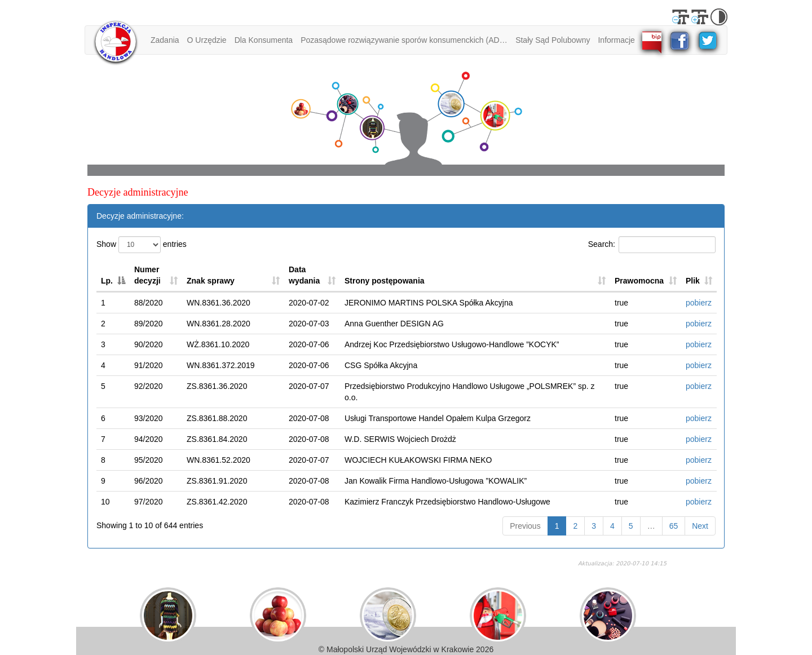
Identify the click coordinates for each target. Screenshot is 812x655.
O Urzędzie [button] (207, 40)
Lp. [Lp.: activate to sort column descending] (107, 281)
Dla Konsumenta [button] (264, 40)
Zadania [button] (165, 40)
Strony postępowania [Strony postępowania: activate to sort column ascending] (385, 281)
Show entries (142, 245)
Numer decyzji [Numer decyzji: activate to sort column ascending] (147, 275)
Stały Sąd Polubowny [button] (553, 40)
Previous (525, 526)
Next (700, 526)
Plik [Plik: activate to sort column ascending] (693, 281)
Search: (652, 245)
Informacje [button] (617, 40)
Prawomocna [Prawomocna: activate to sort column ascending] (639, 281)
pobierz (699, 303)
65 (674, 526)
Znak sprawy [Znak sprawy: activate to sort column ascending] (211, 281)
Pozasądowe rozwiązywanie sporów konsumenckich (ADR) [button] (404, 40)
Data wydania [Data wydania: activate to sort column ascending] (304, 275)
